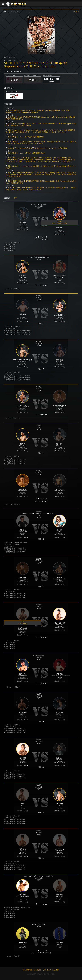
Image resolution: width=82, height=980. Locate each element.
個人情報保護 (27, 970)
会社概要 (56, 970)
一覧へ (76, 11)
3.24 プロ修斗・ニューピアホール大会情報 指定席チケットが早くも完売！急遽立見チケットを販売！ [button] (41, 167)
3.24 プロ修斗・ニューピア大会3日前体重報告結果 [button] (26, 137)
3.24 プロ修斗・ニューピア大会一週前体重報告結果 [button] (27, 153)
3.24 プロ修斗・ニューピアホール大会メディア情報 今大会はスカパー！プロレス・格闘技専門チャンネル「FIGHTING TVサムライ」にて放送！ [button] (41, 142)
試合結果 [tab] (7, 198)
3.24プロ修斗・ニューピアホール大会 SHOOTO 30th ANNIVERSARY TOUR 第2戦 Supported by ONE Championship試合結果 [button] (38, 111)
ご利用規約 (37, 970)
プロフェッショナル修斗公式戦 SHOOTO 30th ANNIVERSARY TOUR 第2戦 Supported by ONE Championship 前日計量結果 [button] (41, 124)
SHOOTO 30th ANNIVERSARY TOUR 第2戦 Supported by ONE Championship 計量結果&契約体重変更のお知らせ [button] (40, 118)
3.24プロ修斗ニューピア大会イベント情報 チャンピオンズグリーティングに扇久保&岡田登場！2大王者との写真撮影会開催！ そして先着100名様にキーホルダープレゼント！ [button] (40, 131)
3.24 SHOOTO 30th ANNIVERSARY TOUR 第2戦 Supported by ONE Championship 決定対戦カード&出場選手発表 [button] (41, 182)
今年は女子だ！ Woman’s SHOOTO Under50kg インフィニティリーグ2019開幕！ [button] (38, 148)
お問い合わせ (47, 970)
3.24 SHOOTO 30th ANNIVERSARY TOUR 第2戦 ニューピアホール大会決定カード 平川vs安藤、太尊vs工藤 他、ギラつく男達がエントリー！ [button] (41, 189)
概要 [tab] (15, 198)
